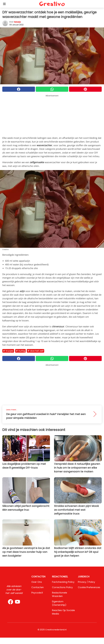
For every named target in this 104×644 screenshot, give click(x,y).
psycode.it (37, 593)
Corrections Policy (62, 587)
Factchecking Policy (63, 582)
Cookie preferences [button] (89, 587)
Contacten (38, 587)
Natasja (17, 22)
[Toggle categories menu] (4, 4)
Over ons (37, 582)
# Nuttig (20, 351)
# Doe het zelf (35, 351)
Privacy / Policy (86, 582)
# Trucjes (8, 351)
